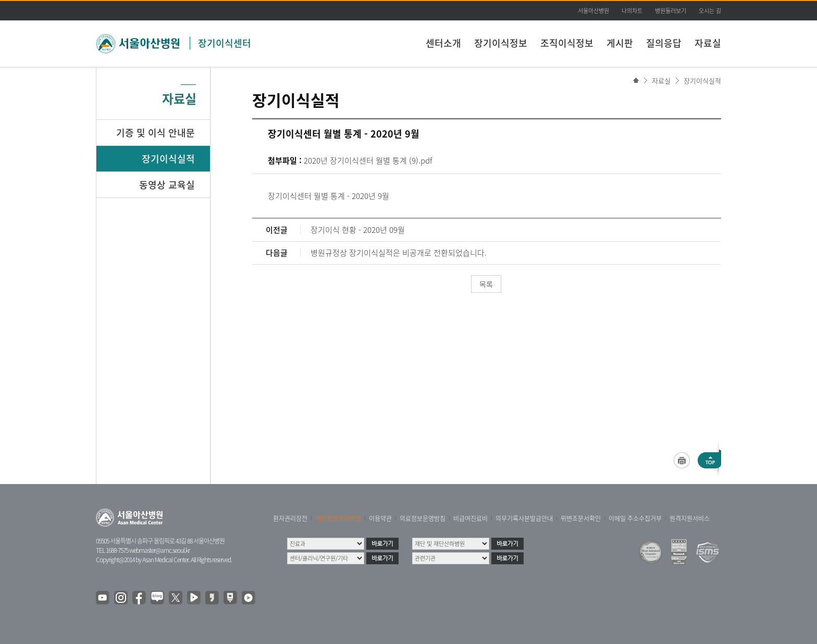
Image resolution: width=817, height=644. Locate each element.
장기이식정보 (501, 43)
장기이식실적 (702, 80)
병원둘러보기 (671, 11)
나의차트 (632, 11)
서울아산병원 (593, 11)
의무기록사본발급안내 (524, 518)
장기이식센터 (225, 43)
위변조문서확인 (581, 518)
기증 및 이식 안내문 (156, 133)
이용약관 (380, 518)
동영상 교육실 (167, 185)
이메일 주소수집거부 (635, 518)
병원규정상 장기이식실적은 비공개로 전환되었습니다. (399, 253)
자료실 (708, 43)
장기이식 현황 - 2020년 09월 (358, 230)
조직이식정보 (567, 43)
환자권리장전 (290, 518)
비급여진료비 (471, 518)
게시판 (620, 43)
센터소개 (443, 43)
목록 (486, 284)
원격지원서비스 (690, 518)
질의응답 (664, 43)
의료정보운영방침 (423, 518)
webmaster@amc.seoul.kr (159, 550)
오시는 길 (710, 11)
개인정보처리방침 (338, 518)
